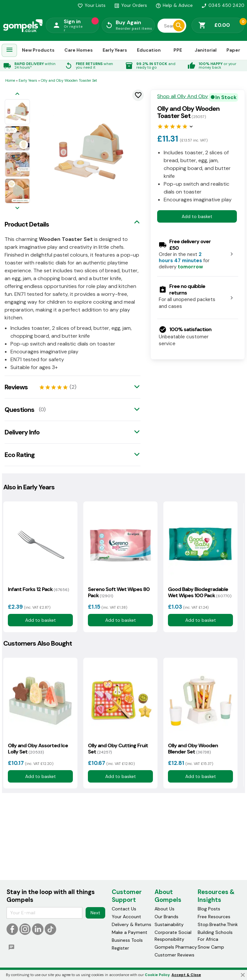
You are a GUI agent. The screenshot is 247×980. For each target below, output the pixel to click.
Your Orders (131, 5)
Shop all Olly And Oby (183, 96)
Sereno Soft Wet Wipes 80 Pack (119, 592)
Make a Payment (130, 932)
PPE (178, 50)
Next (95, 913)
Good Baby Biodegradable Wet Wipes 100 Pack (200, 592)
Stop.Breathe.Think (218, 924)
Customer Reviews (174, 955)
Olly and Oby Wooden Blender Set (193, 749)
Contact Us (124, 909)
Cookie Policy (157, 975)
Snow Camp (211, 947)
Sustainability (169, 924)
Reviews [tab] (16, 387)
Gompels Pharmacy (176, 947)
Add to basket (197, 216)
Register (120, 948)
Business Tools (127, 940)
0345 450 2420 (223, 5)
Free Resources (214, 917)
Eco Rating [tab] (20, 455)
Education (149, 50)
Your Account (126, 917)
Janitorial (206, 50)
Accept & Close (186, 975)
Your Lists (91, 5)
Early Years (115, 50)
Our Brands (166, 917)
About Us (165, 909)
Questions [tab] (19, 410)
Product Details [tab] (27, 224)
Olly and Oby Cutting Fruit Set (118, 749)
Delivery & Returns (132, 924)
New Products (38, 50)
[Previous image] (17, 94)
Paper (233, 50)
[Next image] (17, 208)
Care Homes (79, 50)
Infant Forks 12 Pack (38, 589)
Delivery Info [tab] (22, 432)
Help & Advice (174, 5)
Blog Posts (209, 909)
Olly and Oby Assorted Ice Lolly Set (38, 749)
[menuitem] (9, 51)
